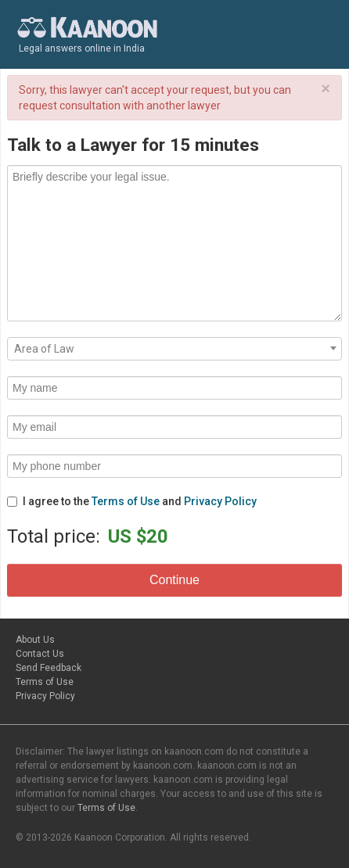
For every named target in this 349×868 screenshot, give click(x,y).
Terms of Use (126, 501)
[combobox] (174, 349)
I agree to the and (132, 501)
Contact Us (40, 654)
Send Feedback (49, 668)
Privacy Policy (220, 501)
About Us (35, 640)
